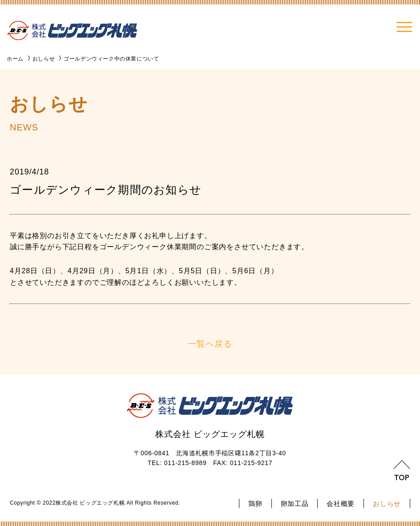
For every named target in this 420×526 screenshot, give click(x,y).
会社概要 (341, 504)
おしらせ (387, 504)
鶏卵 (255, 504)
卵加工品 (295, 504)
